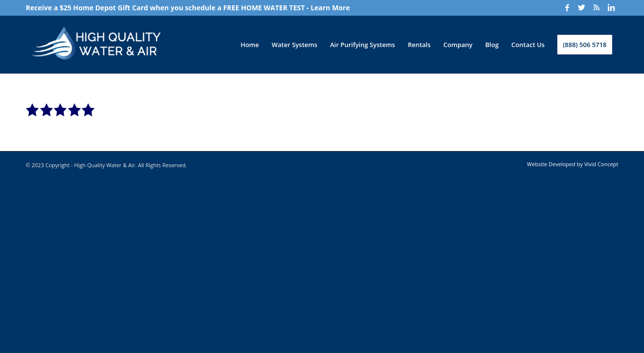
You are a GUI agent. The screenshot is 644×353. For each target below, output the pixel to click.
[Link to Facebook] (567, 7)
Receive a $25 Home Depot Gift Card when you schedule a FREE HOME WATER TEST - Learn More (188, 8)
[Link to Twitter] (582, 7)
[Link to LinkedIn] (611, 7)
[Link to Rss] (596, 7)
